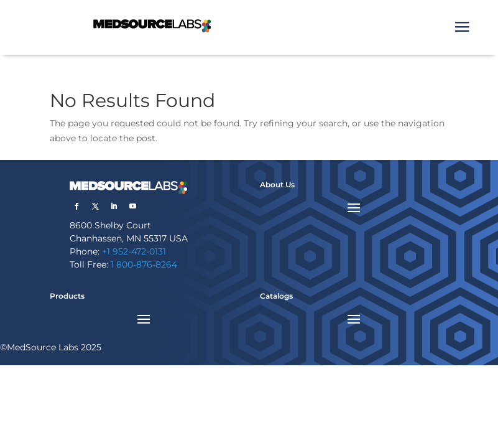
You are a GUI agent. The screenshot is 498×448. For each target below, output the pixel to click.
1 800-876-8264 (144, 264)
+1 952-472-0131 (134, 251)
